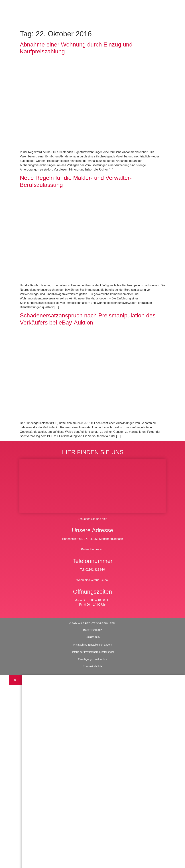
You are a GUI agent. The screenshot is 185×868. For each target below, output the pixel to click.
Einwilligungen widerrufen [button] (92, 659)
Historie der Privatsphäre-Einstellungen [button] (92, 652)
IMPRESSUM (92, 637)
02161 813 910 (95, 570)
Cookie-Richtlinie (92, 666)
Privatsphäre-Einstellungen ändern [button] (92, 645)
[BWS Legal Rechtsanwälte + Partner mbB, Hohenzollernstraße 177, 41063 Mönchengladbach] (92, 486)
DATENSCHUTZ (92, 630)
